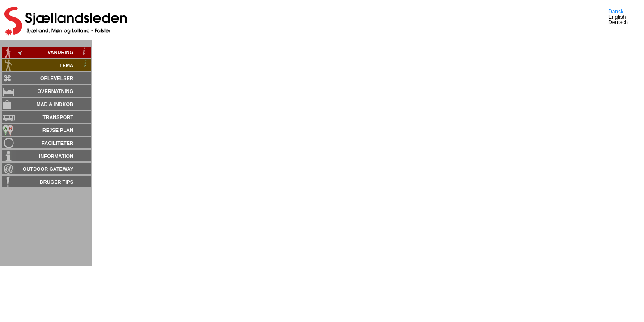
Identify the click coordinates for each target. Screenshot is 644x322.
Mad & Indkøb (55, 104)
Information (56, 156)
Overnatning (55, 91)
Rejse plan (58, 130)
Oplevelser (57, 78)
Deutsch (618, 22)
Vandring (60, 52)
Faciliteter (57, 143)
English (617, 17)
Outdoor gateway (48, 169)
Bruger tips (57, 182)
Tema (66, 65)
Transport (58, 117)
